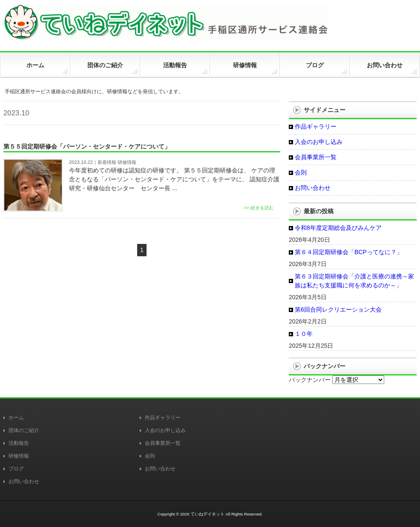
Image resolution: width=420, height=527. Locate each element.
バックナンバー (310, 380)
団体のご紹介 (24, 430)
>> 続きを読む (259, 208)
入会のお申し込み (319, 142)
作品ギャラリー (316, 126)
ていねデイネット (207, 514)
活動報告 (19, 443)
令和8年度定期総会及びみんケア (338, 228)
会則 (301, 172)
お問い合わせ (313, 188)
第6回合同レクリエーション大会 (338, 309)
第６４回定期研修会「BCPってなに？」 (349, 252)
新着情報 (107, 162)
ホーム (16, 418)
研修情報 (127, 162)
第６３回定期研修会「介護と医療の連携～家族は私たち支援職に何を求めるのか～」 (354, 281)
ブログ (16, 469)
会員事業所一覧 (316, 157)
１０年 (304, 334)
